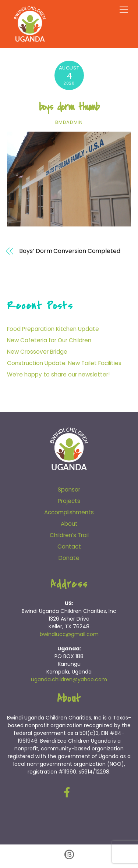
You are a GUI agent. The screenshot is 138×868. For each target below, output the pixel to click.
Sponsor (69, 490)
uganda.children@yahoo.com (69, 679)
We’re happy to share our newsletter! (58, 374)
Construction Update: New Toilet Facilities (64, 363)
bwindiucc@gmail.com (69, 634)
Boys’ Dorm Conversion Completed (70, 251)
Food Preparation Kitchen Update (53, 329)
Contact (69, 546)
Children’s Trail (69, 535)
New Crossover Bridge (37, 352)
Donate (69, 558)
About (69, 524)
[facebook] (68, 792)
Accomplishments (69, 512)
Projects (69, 501)
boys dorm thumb (69, 107)
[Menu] (124, 10)
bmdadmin (69, 122)
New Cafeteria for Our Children (49, 340)
